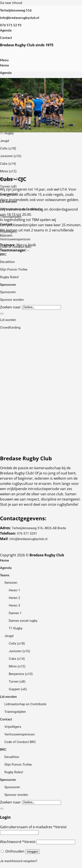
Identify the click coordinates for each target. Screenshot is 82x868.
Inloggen (32, 852)
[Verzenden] (2, 314)
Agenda (6, 30)
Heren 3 (6, 110)
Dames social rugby (14, 126)
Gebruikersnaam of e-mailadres (33, 827)
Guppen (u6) (9, 194)
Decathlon (7, 262)
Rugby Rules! (9, 277)
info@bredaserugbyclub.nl (28, 539)
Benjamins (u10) (12, 179)
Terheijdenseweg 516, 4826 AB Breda (39, 528)
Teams (5, 80)
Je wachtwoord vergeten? (19, 861)
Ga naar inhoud (11, 3)
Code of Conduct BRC (16, 247)
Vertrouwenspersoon (15, 239)
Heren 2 (6, 103)
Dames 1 (6, 118)
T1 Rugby (7, 133)
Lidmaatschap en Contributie (21, 209)
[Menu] (4, 60)
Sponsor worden (12, 300)
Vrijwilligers (8, 232)
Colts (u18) (8, 148)
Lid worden (8, 201)
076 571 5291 (27, 534)
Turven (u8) (8, 186)
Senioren (6, 88)
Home (4, 65)
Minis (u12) (8, 171)
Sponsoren (8, 284)
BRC (3, 254)
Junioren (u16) (11, 156)
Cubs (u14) (8, 164)
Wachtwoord (18, 842)
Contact (6, 38)
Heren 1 (6, 95)
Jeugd (4, 141)
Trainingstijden (11, 217)
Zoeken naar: (11, 307)
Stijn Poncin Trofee (14, 269)
